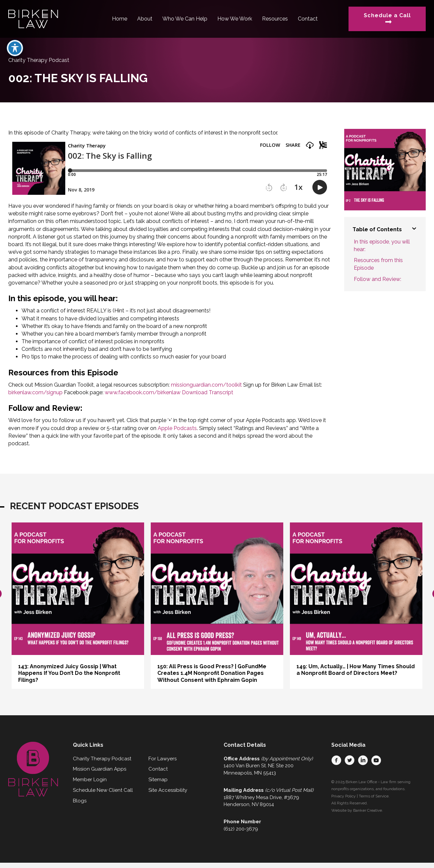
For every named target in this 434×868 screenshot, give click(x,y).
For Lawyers (163, 759)
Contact (158, 769)
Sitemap (158, 780)
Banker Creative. (368, 810)
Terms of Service (374, 796)
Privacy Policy (344, 796)
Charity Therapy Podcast (102, 759)
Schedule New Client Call (103, 790)
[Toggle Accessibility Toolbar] (15, 48)
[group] (78, 606)
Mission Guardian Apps (100, 769)
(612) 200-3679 (241, 829)
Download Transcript (208, 392)
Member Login (90, 780)
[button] (336, 760)
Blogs (80, 801)
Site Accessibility (168, 790)
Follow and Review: (378, 279)
